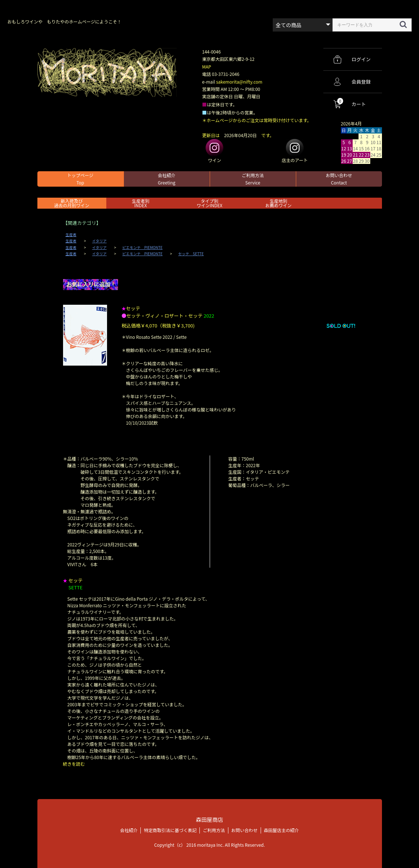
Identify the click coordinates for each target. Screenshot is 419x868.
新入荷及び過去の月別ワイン (71, 203)
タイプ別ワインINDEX (209, 203)
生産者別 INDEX (140, 203)
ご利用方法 (253, 179)
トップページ (80, 179)
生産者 (71, 235)
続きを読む (74, 764)
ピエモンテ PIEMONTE (143, 248)
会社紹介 (166, 179)
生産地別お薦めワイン (278, 203)
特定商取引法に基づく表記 (170, 830)
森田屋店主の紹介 (282, 830)
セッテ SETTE (191, 254)
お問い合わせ (339, 179)
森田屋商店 (210, 819)
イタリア (99, 241)
